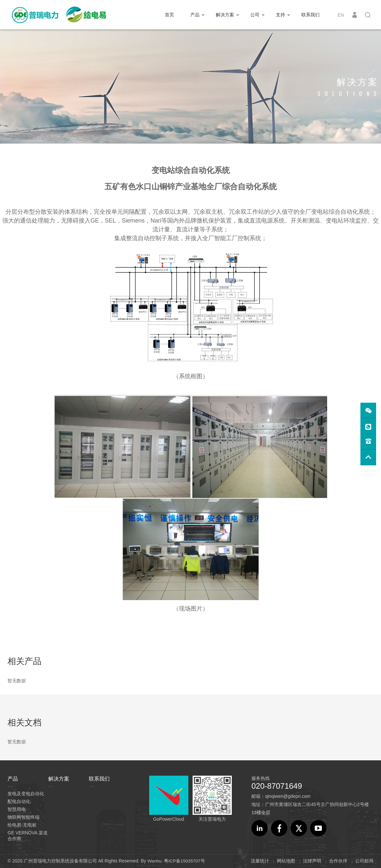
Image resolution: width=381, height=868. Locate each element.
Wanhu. (155, 861)
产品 (195, 15)
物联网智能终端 (24, 817)
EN (341, 15)
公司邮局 (364, 861)
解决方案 (225, 15)
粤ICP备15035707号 (185, 861)
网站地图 (286, 861)
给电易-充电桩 (22, 825)
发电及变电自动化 (26, 794)
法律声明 (312, 861)
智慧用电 (17, 809)
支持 (280, 15)
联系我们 (310, 15)
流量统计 (260, 861)
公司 (255, 15)
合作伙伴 (338, 861)
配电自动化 (19, 801)
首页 (169, 15)
